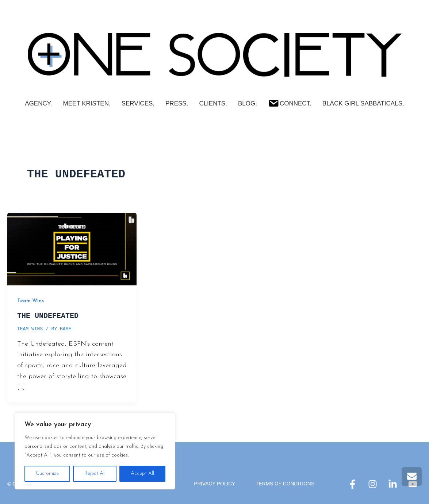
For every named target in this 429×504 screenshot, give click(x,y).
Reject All (95, 474)
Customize (47, 474)
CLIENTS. (213, 103)
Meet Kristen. (87, 103)
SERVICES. (138, 103)
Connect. (290, 103)
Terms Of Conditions (286, 484)
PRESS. (177, 103)
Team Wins (30, 301)
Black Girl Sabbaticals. (363, 103)
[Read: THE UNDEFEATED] (72, 249)
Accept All (142, 474)
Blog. (248, 103)
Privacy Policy (214, 484)
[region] (95, 451)
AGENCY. (38, 103)
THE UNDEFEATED (48, 316)
